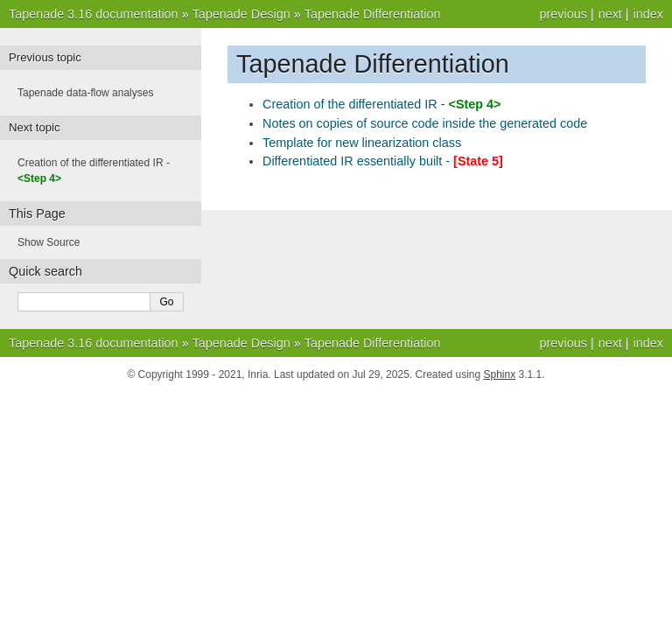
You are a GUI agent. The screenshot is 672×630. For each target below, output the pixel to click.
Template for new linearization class (362, 143)
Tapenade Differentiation (373, 14)
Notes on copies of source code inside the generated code (425, 123)
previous (563, 14)
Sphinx (500, 374)
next (610, 14)
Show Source (49, 242)
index (648, 14)
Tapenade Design (241, 14)
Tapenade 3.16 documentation (94, 14)
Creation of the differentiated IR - (382, 104)
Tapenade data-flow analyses (85, 93)
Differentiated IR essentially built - (383, 161)
